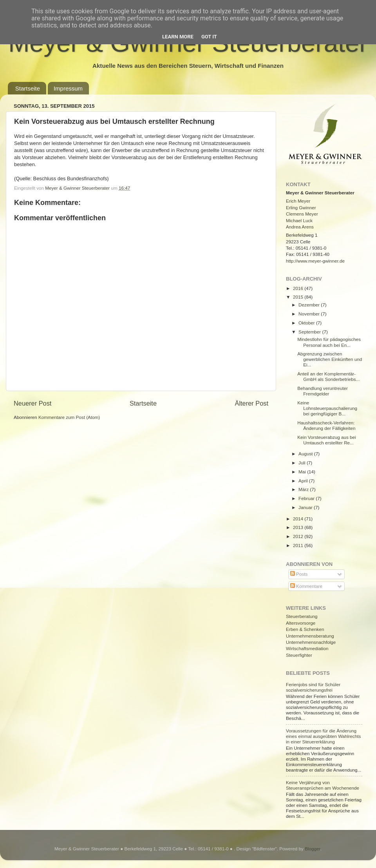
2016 (299, 288)
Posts (299, 574)
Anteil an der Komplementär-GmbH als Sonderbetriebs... (328, 376)
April (304, 481)
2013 (299, 527)
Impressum (68, 88)
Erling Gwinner (301, 207)
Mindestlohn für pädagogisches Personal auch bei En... (329, 342)
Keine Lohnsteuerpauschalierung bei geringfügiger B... (327, 408)
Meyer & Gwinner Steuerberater (78, 188)
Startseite (28, 88)
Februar (307, 498)
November (310, 314)
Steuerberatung (302, 616)
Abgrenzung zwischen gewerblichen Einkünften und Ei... (330, 359)
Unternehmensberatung (310, 636)
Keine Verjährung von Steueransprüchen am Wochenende (323, 785)
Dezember (310, 305)
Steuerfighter (299, 655)
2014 (299, 519)
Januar (306, 507)
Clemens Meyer (302, 214)
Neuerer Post (33, 403)
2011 (299, 545)
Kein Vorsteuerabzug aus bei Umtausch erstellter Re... (326, 440)
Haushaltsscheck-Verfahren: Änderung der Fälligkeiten (326, 425)
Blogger (313, 849)
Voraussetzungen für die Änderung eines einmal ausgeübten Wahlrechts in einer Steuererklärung (323, 736)
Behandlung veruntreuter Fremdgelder (323, 391)
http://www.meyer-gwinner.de (315, 261)
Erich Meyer (298, 201)
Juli (303, 463)
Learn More (178, 37)
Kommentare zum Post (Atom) (69, 417)
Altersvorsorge (301, 623)
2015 (299, 297)
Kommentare (306, 586)
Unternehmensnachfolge (311, 642)
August (306, 454)
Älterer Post (252, 403)
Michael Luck (299, 220)
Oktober (307, 323)
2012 (299, 536)
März (304, 489)
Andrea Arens (300, 227)
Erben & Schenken (305, 629)
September (310, 332)
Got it (209, 37)
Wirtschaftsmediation (307, 648)
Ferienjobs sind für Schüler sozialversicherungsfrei (313, 687)
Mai (303, 472)
